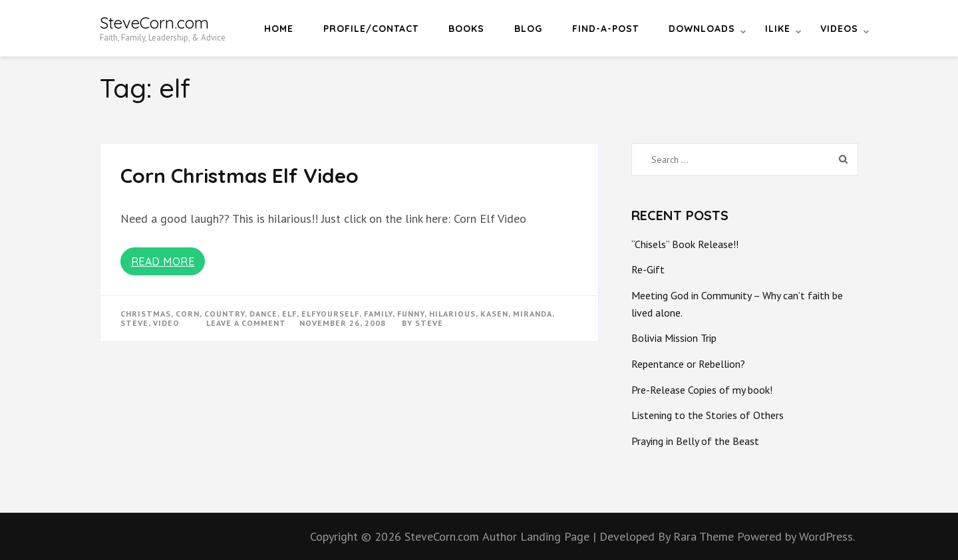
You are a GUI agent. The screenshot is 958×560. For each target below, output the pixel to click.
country (225, 314)
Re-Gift (648, 269)
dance (263, 314)
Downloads (702, 29)
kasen (494, 314)
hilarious (452, 314)
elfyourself (330, 314)
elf (289, 314)
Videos (839, 29)
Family (378, 314)
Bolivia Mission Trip (674, 338)
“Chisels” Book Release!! (685, 244)
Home (279, 29)
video (166, 323)
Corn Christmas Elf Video (239, 176)
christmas (146, 314)
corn (188, 314)
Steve (429, 323)
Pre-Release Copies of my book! (702, 390)
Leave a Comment (246, 323)
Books (466, 29)
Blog (528, 29)
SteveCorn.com (154, 23)
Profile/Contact (371, 29)
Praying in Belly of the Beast (695, 441)
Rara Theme (705, 536)
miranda (533, 314)
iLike (778, 29)
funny (411, 314)
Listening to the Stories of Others (708, 415)
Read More (163, 261)
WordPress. (827, 536)
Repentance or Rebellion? (688, 364)
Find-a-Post (605, 29)
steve (134, 323)
